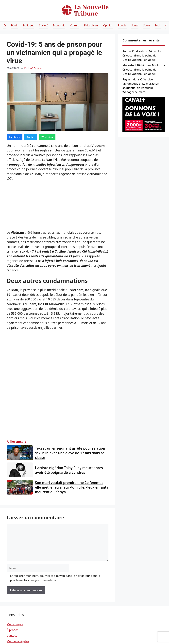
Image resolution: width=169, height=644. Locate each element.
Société (44, 25)
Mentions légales (18, 641)
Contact (12, 635)
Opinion (108, 25)
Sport (147, 25)
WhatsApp (47, 137)
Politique (29, 25)
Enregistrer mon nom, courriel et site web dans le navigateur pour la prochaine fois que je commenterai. (55, 578)
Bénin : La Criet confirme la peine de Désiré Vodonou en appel (142, 55)
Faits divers (91, 25)
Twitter (31, 137)
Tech (158, 25)
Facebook (15, 137)
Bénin (15, 25)
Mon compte (15, 624)
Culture (75, 25)
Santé (135, 25)
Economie (59, 25)
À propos (13, 630)
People (122, 25)
